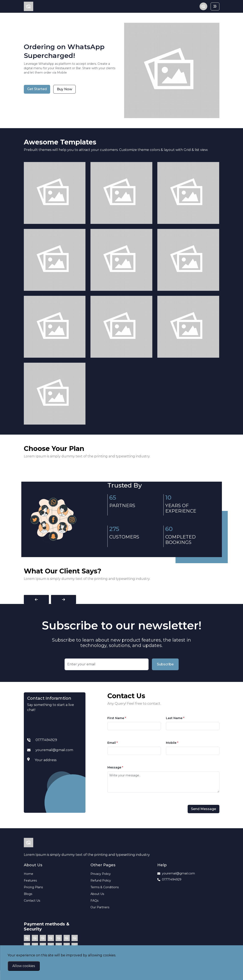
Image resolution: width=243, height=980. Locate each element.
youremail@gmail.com (176, 873)
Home (29, 874)
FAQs (94, 901)
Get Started (37, 89)
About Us (97, 894)
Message (115, 767)
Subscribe (165, 664)
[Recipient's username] (107, 664)
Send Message (204, 809)
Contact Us (32, 901)
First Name (117, 718)
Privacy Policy (101, 874)
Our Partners (100, 907)
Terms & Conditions (105, 887)
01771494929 (169, 879)
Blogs (28, 894)
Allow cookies (24, 966)
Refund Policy (101, 880)
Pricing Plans (33, 887)
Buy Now (64, 89)
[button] (203, 6)
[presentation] (36, 599)
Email (113, 743)
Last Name (175, 718)
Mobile (172, 743)
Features (30, 880)
